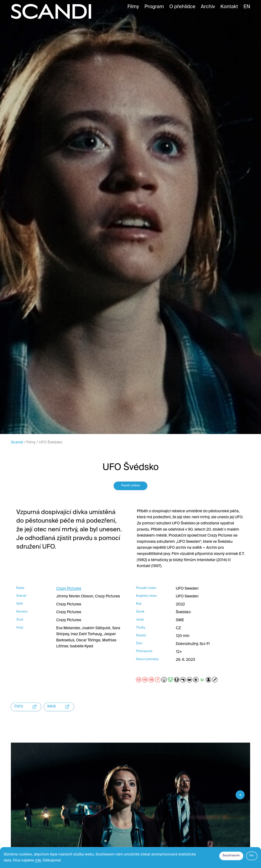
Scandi (17, 442)
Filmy (31, 442)
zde (39, 860)
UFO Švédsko (51, 442)
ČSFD (27, 709)
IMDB (61, 709)
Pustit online (130, 488)
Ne (251, 855)
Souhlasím (231, 855)
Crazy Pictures (69, 591)
